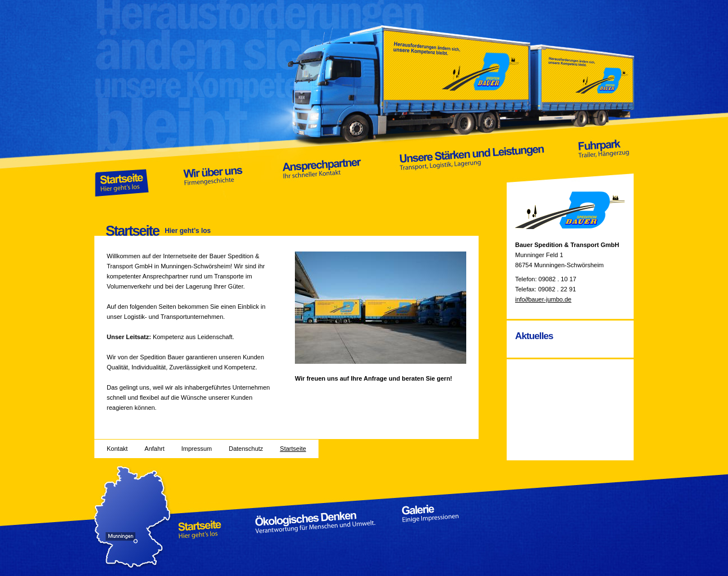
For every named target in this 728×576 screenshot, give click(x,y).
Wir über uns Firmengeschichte (213, 166)
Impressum (197, 449)
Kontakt (117, 449)
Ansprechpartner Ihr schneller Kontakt (323, 166)
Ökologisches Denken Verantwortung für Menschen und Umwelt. (315, 522)
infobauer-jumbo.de (543, 299)
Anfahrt (154, 449)
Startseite (293, 449)
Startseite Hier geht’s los (122, 166)
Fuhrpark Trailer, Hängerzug (602, 166)
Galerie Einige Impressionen (440, 522)
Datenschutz (246, 449)
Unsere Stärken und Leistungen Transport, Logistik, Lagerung (472, 166)
